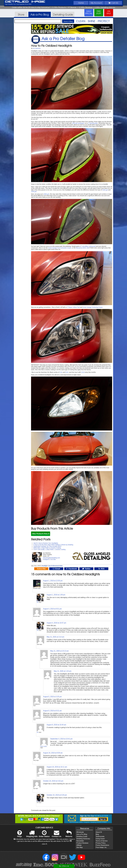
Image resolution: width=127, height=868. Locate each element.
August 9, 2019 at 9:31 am (52, 711)
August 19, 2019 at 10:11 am (57, 767)
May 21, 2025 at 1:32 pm (63, 671)
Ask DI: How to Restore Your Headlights (46, 543)
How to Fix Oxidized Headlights (51, 46)
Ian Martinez (37, 48)
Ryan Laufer (44, 746)
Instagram (46, 559)
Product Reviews (82, 843)
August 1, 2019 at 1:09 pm (56, 595)
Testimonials (100, 836)
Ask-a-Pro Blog (82, 834)
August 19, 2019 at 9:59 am (53, 753)
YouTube (53, 559)
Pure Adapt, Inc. (101, 847)
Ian (38, 602)
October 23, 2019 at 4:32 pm (53, 781)
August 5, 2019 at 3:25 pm (52, 697)
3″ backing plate (93, 123)
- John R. (44, 844)
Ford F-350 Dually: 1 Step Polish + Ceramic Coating (49, 549)
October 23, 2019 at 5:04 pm (57, 795)
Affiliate (79, 845)
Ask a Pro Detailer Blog (63, 38)
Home (81, 3)
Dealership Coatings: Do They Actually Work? (47, 546)
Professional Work (57, 566)
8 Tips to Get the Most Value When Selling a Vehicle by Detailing (53, 545)
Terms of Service (102, 841)
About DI (99, 832)
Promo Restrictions (102, 845)
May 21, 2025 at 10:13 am (59, 651)
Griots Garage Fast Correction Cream (60, 248)
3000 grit (46, 194)
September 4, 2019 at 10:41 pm (61, 739)
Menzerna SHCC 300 (83, 248)
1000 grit (105, 190)
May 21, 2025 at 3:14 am (55, 637)
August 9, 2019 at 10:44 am (56, 725)
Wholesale (80, 832)
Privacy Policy (101, 843)
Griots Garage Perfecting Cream (93, 307)
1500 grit (34, 191)
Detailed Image (25, 2)
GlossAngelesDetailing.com (51, 558)
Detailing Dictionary (83, 839)
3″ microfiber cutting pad (88, 246)
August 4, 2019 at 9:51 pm (52, 609)
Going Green (100, 839)
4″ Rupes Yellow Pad (73, 307)
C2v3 (83, 372)
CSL (61, 372)
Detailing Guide (82, 836)
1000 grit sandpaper (78, 123)
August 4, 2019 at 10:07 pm (56, 623)
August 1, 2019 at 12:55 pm (53, 581)
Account (96, 3)
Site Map (80, 847)
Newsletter (80, 841)
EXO (67, 372)
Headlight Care (46, 566)
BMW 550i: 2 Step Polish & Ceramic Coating (47, 548)
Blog (97, 834)
